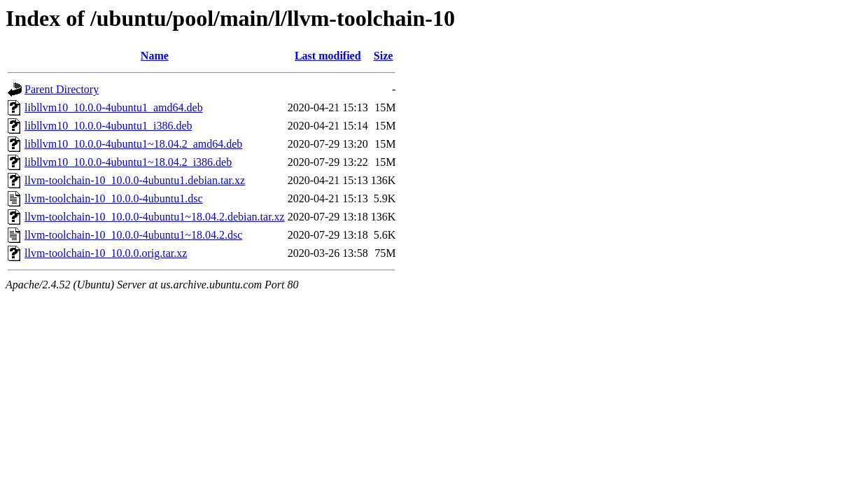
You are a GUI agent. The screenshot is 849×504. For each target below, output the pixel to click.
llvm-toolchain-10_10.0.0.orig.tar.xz (106, 253)
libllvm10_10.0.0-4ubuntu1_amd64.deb (114, 107)
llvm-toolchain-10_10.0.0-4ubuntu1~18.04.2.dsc (133, 235)
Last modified (328, 56)
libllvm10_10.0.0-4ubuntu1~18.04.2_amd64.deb (133, 144)
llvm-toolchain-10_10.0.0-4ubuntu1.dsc (114, 198)
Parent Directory (62, 89)
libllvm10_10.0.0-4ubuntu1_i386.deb (108, 126)
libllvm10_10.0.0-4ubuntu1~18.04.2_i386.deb (128, 162)
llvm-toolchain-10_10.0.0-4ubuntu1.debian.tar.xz (135, 180)
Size (384, 56)
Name (155, 56)
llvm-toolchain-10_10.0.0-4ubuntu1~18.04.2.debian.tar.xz (155, 217)
